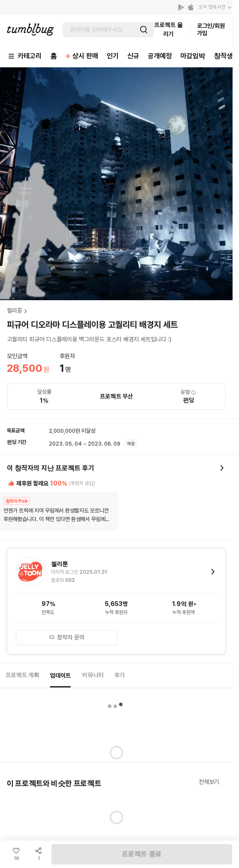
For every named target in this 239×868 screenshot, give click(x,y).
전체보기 (209, 782)
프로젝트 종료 (142, 854)
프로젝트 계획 (22, 675)
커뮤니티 (93, 675)
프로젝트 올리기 (169, 29)
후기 (119, 675)
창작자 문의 (67, 637)
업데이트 (60, 675)
